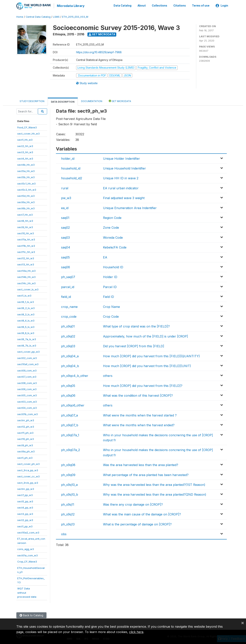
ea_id (65, 207)
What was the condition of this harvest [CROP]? (138, 395)
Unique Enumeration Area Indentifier (130, 207)
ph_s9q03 (68, 346)
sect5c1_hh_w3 (26, 183)
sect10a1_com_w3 (28, 364)
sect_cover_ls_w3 (28, 289)
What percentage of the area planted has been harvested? (146, 474)
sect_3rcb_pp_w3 (28, 482)
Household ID (113, 267)
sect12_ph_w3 (26, 426)
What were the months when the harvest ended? (139, 425)
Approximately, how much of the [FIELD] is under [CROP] (145, 336)
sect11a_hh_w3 (26, 239)
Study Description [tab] (32, 101)
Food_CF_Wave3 (27, 127)
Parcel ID (110, 286)
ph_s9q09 (68, 474)
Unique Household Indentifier (124, 168)
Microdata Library (70, 6)
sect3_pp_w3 (25, 513)
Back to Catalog (31, 615)
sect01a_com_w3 (27, 555)
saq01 (65, 217)
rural (65, 188)
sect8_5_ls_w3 (26, 326)
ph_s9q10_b (70, 494)
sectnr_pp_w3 (26, 488)
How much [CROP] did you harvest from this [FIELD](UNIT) (147, 365)
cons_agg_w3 (26, 548)
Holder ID (110, 276)
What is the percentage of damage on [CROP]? (137, 524)
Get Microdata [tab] (120, 100)
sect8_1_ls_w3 (26, 301)
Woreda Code (113, 237)
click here (136, 632)
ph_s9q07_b (70, 425)
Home (20, 16)
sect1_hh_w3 (25, 139)
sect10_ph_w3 (26, 438)
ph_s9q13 (68, 524)
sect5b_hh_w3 (26, 177)
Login (222, 5)
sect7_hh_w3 (25, 214)
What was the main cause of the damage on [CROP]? (142, 514)
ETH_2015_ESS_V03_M (75, 16)
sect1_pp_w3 (25, 526)
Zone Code (111, 227)
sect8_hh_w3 (25, 220)
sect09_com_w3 (27, 370)
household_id (71, 168)
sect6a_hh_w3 (26, 202)
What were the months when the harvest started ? (140, 415)
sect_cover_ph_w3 (28, 463)
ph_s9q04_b (70, 365)
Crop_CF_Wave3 (27, 561)
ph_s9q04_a (70, 355)
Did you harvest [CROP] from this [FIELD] (134, 346)
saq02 (65, 227)
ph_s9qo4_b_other (75, 375)
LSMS (56, 16)
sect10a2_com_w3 (28, 532)
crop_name (69, 306)
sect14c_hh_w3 (26, 283)
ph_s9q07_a (69, 415)
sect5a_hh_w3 (26, 170)
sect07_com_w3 (27, 376)
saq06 (66, 267)
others (108, 375)
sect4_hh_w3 (25, 158)
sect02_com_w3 (27, 357)
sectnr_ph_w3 (26, 420)
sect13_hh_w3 (26, 264)
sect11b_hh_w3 (26, 245)
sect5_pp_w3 (25, 501)
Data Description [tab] (63, 101)
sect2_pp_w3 (25, 519)
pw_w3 (66, 197)
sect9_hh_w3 (25, 226)
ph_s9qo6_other (73, 405)
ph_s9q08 (68, 464)
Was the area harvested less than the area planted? (141, 464)
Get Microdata (102, 34)
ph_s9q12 (68, 514)
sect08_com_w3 (27, 382)
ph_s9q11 (68, 504)
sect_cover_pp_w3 (28, 351)
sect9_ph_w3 (25, 445)
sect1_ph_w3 (25, 457)
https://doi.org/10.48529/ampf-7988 (99, 52)
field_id (66, 296)
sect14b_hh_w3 (26, 276)
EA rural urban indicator (121, 188)
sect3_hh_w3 (25, 152)
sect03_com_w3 (27, 401)
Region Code (112, 217)
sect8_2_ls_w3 (26, 307)
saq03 (65, 237)
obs (64, 533)
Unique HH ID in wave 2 (121, 178)
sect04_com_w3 (27, 407)
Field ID (108, 296)
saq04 (66, 247)
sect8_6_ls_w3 (26, 332)
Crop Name (111, 306)
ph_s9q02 (68, 336)
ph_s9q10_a (69, 484)
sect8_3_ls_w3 (26, 314)
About (142, 5)
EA (105, 257)
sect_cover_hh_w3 (28, 133)
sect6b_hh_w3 (26, 208)
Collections (160, 5)
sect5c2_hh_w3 (27, 189)
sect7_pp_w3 (25, 494)
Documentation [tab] (92, 101)
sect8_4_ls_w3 (26, 320)
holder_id (68, 158)
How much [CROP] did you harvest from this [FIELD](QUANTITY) (151, 355)
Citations (180, 5)
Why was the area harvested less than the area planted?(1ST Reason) (154, 484)
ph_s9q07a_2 (71, 449)
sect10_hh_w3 (26, 233)
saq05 (65, 257)
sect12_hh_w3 (26, 258)
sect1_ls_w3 (24, 295)
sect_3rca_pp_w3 (28, 469)
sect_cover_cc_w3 (28, 476)
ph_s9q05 (68, 385)
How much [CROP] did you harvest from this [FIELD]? (143, 385)
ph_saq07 (68, 276)
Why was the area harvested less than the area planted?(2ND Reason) (155, 494)
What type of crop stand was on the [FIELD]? (136, 326)
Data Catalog (123, 5)
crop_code (69, 316)
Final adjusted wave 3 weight (124, 197)
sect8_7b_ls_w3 (27, 345)
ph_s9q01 (68, 326)
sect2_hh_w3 (25, 145)
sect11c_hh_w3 (26, 251)
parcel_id (68, 286)
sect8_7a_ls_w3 (27, 339)
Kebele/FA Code (115, 247)
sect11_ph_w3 (25, 432)
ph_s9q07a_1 (70, 434)
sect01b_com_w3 (27, 413)
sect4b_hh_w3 (26, 164)
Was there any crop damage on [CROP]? (133, 504)
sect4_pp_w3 (25, 507)
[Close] (243, 623)
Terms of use (201, 5)
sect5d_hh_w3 (26, 195)
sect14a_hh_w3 (26, 270)
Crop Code (111, 316)
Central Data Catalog (38, 16)
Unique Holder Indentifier (121, 158)
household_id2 (72, 178)
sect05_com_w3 (27, 395)
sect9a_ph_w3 (26, 451)
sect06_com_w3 (27, 389)
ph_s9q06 (68, 395)
